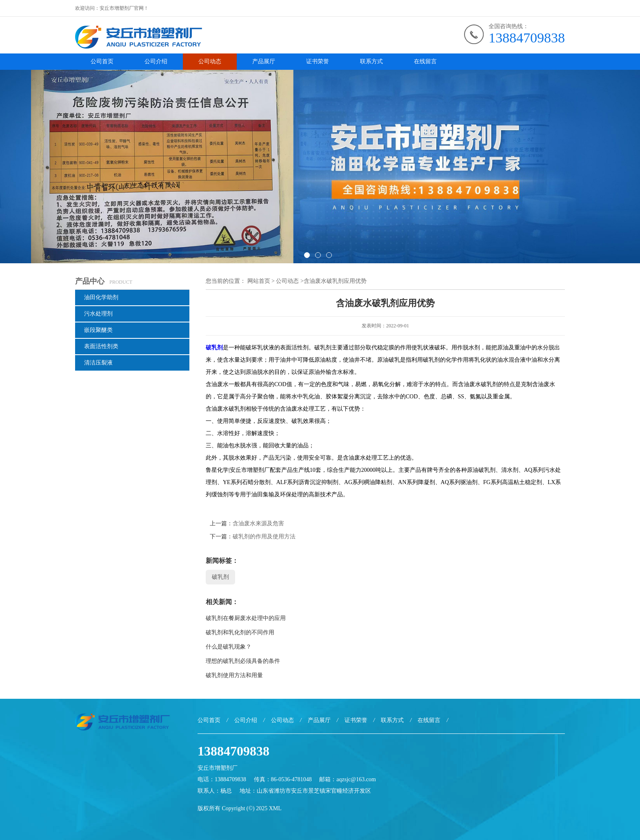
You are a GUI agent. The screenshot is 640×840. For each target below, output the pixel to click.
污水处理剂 (98, 314)
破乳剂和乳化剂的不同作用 (240, 632)
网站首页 (259, 281)
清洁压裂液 (98, 363)
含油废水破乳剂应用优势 (335, 281)
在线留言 (425, 61)
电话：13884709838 (222, 779)
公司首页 (102, 61)
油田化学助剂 (101, 297)
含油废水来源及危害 (258, 523)
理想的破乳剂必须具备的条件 (243, 661)
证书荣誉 (318, 61)
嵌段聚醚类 (98, 330)
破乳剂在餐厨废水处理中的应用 (246, 618)
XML (275, 808)
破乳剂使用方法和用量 (234, 675)
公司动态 (210, 61)
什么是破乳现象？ (229, 647)
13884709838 (527, 38)
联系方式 (371, 61)
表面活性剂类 (101, 346)
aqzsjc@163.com (356, 779)
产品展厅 (264, 61)
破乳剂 (214, 348)
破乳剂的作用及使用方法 (264, 537)
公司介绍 (156, 61)
